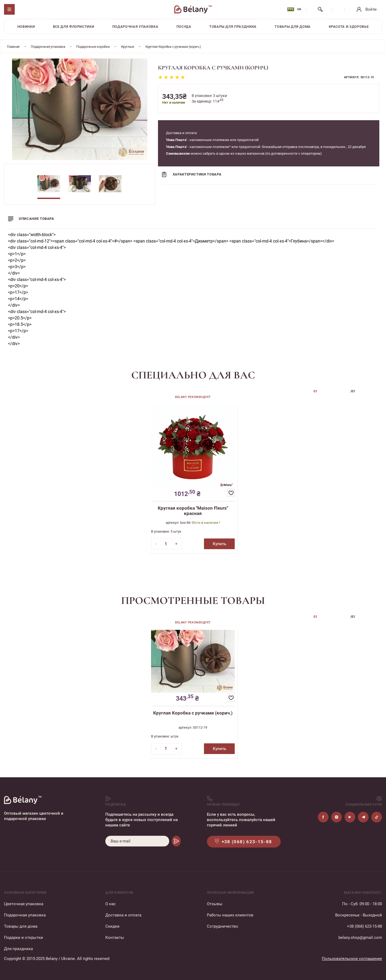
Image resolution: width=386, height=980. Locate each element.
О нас (111, 904)
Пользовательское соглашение (352, 959)
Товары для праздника (233, 27)
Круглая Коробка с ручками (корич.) (193, 713)
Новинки (26, 27)
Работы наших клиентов (230, 915)
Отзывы (215, 904)
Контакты (115, 938)
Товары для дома (293, 27)
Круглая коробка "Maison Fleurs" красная (193, 511)
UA (299, 9)
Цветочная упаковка (24, 904)
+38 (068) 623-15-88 (364, 926)
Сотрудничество (223, 926)
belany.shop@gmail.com (360, 938)
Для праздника (18, 949)
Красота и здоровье (349, 27)
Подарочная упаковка (135, 27)
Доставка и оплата (123, 915)
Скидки (112, 926)
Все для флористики (74, 27)
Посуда (184, 27)
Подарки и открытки (24, 938)
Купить (219, 544)
